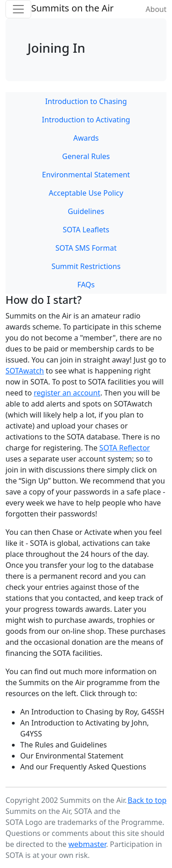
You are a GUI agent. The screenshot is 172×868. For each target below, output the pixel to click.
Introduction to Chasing (86, 101)
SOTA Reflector (125, 448)
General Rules (86, 156)
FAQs (86, 285)
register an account (67, 393)
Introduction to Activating (86, 120)
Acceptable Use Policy (86, 193)
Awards (86, 138)
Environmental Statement (86, 175)
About (156, 9)
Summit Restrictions (86, 266)
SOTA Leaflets (86, 230)
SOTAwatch (25, 371)
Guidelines (86, 211)
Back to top (147, 800)
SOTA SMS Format (86, 248)
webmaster (87, 844)
